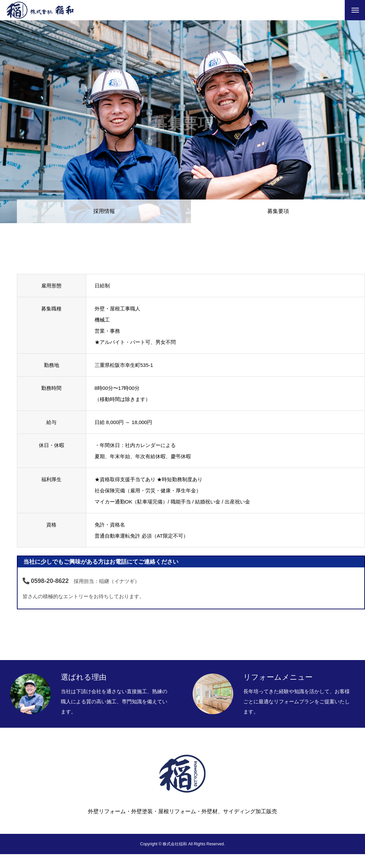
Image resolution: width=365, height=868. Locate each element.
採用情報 (104, 211)
